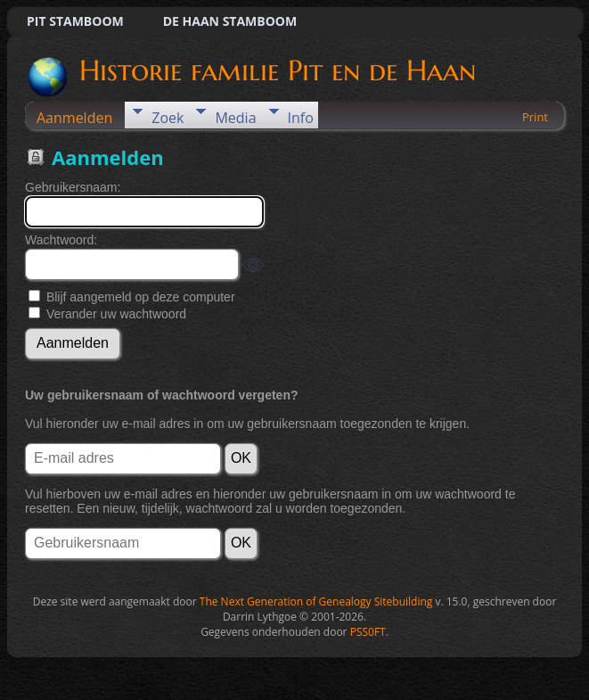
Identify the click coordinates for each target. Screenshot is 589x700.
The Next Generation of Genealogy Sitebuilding (316, 601)
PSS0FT (368, 632)
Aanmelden (74, 118)
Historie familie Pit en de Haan (276, 70)
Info (301, 118)
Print (535, 117)
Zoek (168, 118)
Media (235, 118)
